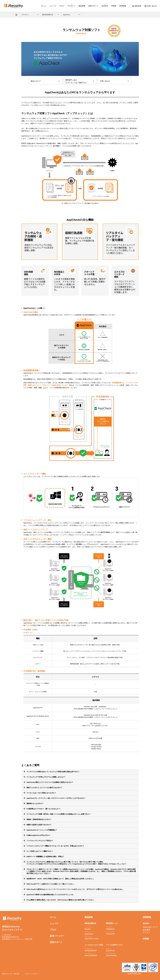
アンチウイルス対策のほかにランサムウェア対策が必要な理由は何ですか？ (53, 772)
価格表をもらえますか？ (35, 803)
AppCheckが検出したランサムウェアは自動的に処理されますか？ (50, 782)
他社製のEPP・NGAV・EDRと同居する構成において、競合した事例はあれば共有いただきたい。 (61, 879)
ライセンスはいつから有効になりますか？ (41, 793)
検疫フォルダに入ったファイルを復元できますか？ (44, 788)
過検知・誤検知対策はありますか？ (39, 819)
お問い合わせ (151, 6)
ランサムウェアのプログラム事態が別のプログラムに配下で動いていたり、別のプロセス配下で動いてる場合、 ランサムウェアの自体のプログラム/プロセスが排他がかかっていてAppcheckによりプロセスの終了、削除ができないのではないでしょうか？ (76, 863)
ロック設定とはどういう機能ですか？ (40, 851)
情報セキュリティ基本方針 (11, 974)
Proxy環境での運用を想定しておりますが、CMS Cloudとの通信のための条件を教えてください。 (61, 900)
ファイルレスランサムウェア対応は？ (40, 841)
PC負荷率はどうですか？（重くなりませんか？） (44, 809)
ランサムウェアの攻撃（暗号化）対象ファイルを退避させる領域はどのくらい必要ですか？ (58, 814)
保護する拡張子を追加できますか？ (39, 825)
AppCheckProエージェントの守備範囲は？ (42, 830)
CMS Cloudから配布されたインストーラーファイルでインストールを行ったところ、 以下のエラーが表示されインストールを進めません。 (75, 889)
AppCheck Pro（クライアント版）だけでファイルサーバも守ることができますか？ (56, 798)
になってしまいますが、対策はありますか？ (55, 846)
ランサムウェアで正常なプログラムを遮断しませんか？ (46, 777)
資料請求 (137, 6)
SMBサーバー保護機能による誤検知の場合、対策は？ (45, 856)
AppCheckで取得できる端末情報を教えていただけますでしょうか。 (51, 895)
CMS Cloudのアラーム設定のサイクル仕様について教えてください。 (51, 884)
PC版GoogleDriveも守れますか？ (38, 835)
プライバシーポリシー (32, 974)
